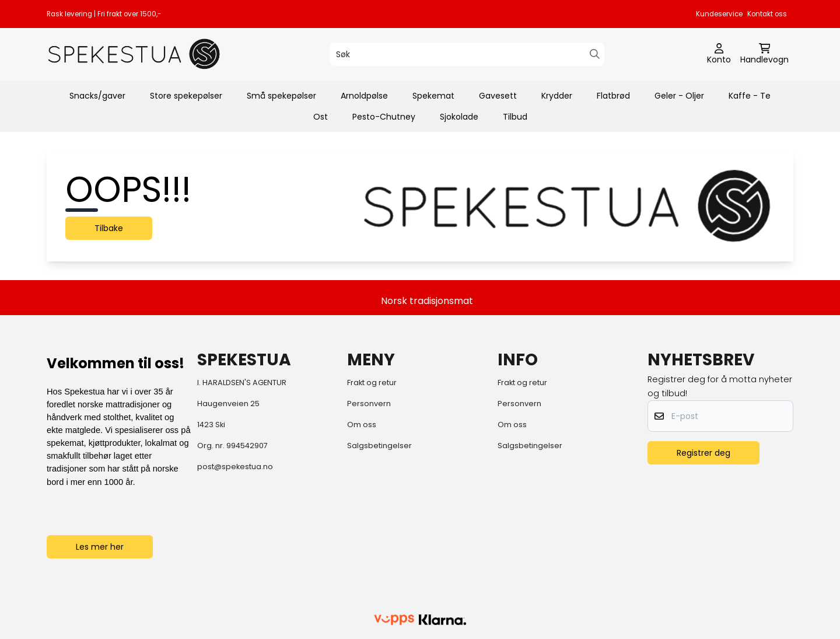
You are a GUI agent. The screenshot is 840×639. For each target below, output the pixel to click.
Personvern (369, 404)
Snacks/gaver (97, 96)
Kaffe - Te (750, 96)
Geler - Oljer (679, 96)
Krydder (557, 96)
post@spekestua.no (235, 467)
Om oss (362, 425)
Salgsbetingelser (379, 446)
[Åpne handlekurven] (764, 54)
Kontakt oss (767, 14)
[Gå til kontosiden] (719, 54)
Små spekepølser (281, 96)
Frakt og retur (372, 383)
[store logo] (134, 54)
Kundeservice (719, 14)
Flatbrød (613, 96)
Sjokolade (459, 117)
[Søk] (467, 54)
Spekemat (433, 96)
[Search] (595, 54)
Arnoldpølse (364, 96)
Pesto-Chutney (384, 117)
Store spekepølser (186, 96)
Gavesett (498, 96)
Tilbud (515, 117)
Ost (321, 117)
